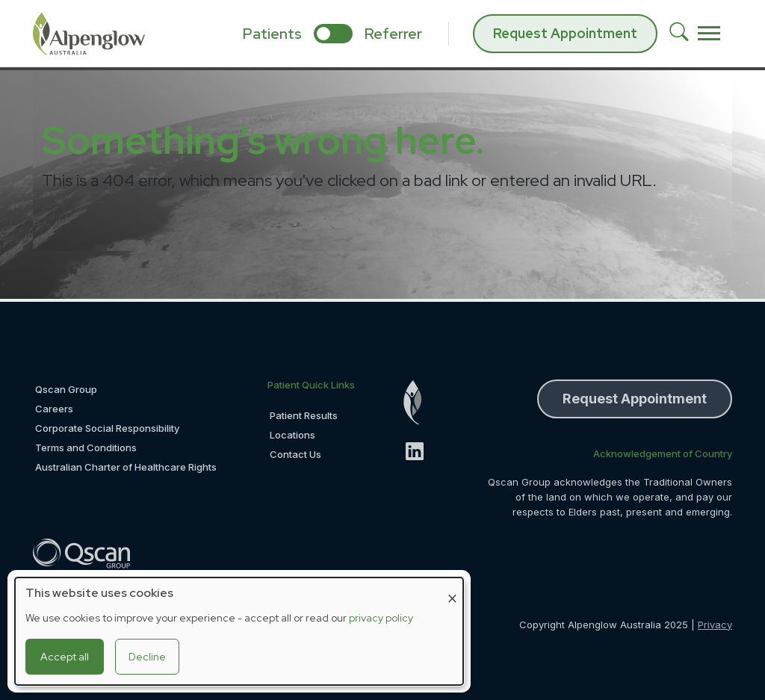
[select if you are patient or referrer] (333, 34)
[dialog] (239, 631)
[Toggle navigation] (709, 34)
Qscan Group (66, 389)
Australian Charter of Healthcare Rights (126, 467)
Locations (292, 435)
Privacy (715, 625)
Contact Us (295, 454)
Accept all (65, 657)
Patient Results (304, 415)
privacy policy (381, 618)
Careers (54, 409)
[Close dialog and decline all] (452, 587)
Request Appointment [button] (635, 399)
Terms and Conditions (86, 447)
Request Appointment (565, 33)
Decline (147, 657)
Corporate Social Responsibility (107, 428)
